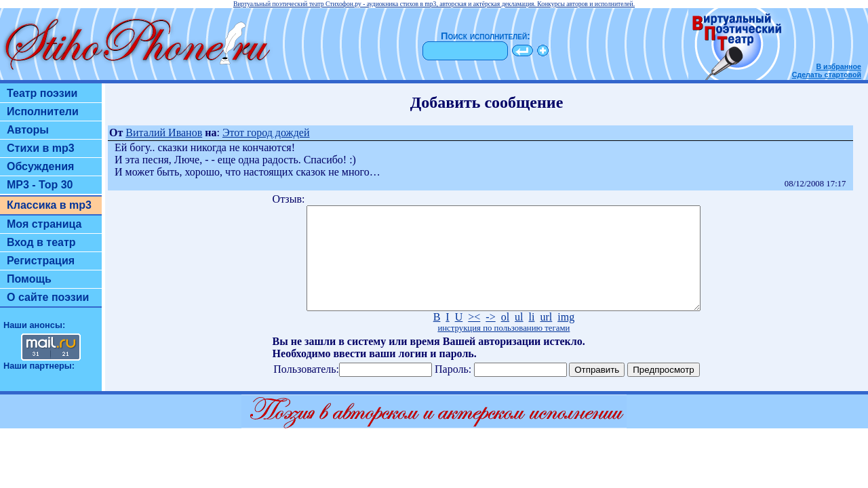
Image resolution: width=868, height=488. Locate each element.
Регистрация (41, 261)
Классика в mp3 (49, 205)
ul (519, 337)
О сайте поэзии (48, 297)
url (546, 337)
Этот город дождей (266, 133)
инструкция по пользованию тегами (504, 348)
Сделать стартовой (827, 75)
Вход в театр (41, 242)
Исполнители (43, 111)
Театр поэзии (42, 93)
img (566, 337)
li (532, 337)
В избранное (839, 66)
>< (474, 337)
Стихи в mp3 (41, 148)
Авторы (28, 130)
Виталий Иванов (164, 133)
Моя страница (44, 224)
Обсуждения (40, 166)
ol (505, 337)
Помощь (29, 279)
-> (490, 337)
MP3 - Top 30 (40, 185)
